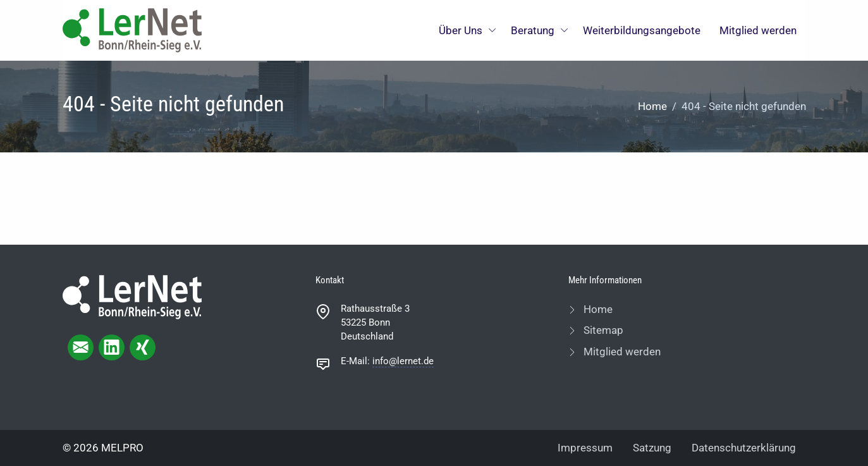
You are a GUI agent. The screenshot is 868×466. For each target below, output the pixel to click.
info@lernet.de (403, 361)
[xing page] (143, 347)
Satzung (652, 448)
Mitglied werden (758, 30)
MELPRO (122, 448)
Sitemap (602, 330)
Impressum (585, 448)
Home (652, 106)
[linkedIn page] (112, 347)
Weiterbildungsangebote (642, 30)
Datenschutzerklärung (744, 448)
